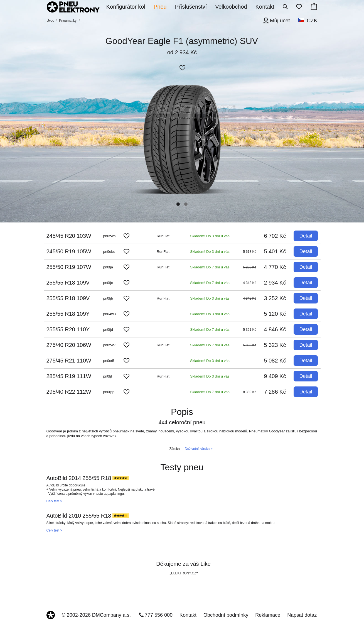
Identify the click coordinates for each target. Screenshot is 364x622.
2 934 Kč (275, 283)
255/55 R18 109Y (68, 314)
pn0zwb (110, 236)
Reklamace (268, 615)
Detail (306, 236)
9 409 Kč (275, 376)
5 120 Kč (275, 314)
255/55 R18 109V (68, 283)
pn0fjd (108, 330)
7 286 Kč (275, 392)
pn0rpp (109, 392)
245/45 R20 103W (69, 236)
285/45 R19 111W (69, 376)
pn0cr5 (109, 361)
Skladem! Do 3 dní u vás (210, 236)
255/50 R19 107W (69, 267)
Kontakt (188, 615)
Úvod (51, 21)
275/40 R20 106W (69, 345)
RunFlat (163, 236)
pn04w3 (110, 314)
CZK (312, 20)
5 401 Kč (275, 251)
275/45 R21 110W (69, 361)
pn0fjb (108, 298)
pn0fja (108, 267)
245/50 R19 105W (69, 251)
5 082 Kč (275, 361)
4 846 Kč (275, 329)
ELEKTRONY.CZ (184, 573)
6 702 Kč (275, 236)
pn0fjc (108, 283)
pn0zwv (109, 345)
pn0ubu (109, 252)
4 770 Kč (275, 267)
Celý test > (54, 501)
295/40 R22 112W (69, 392)
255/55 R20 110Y (68, 329)
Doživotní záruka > (199, 449)
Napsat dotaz (302, 615)
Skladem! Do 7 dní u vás (210, 267)
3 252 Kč (275, 298)
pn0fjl (108, 376)
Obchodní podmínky (226, 615)
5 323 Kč (275, 345)
